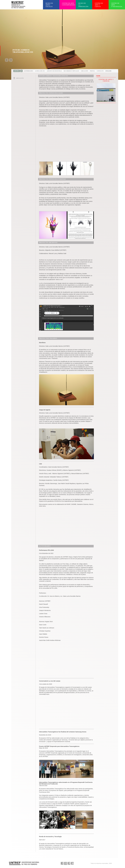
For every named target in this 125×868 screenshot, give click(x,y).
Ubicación (84, 71)
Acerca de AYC (40, 71)
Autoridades (29, 71)
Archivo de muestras (54, 71)
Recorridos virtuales (71, 71)
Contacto (100, 71)
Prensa (92, 71)
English (108, 71)
